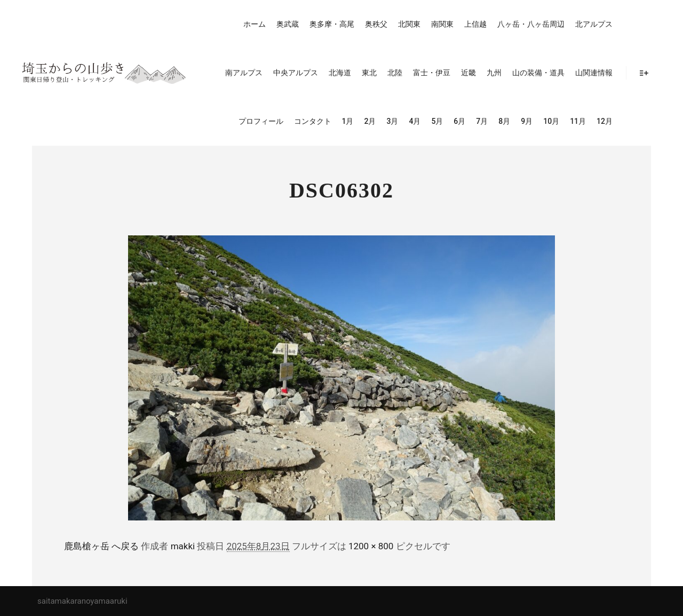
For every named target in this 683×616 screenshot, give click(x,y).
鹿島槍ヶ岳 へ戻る (101, 546)
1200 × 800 (371, 546)
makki (183, 546)
